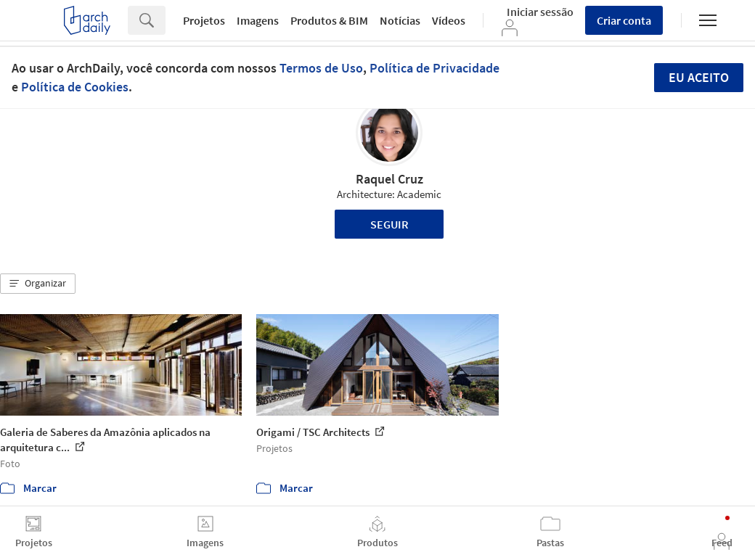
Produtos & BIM (329, 20)
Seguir (389, 224)
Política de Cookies (75, 87)
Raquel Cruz (389, 179)
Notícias (400, 20)
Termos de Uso (321, 68)
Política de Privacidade (434, 68)
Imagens (258, 20)
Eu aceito (699, 77)
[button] (38, 284)
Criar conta (624, 20)
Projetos (204, 20)
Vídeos (449, 20)
